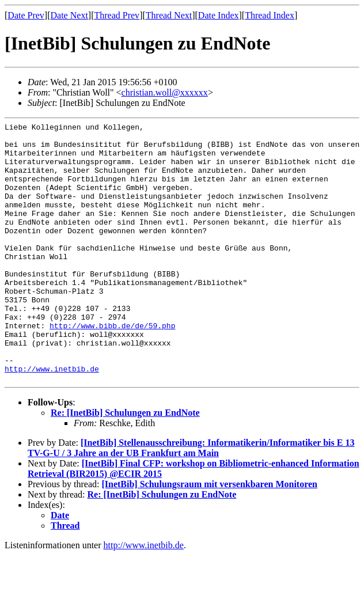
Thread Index (270, 15)
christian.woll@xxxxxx (165, 92)
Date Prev (26, 15)
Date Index (219, 15)
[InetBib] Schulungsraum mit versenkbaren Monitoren (209, 536)
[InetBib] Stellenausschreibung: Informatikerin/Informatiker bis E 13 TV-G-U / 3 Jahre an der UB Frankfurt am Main (191, 500)
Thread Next (169, 15)
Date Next (69, 15)
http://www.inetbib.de (52, 419)
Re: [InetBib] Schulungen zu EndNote (125, 464)
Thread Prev (117, 15)
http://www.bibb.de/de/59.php (112, 367)
